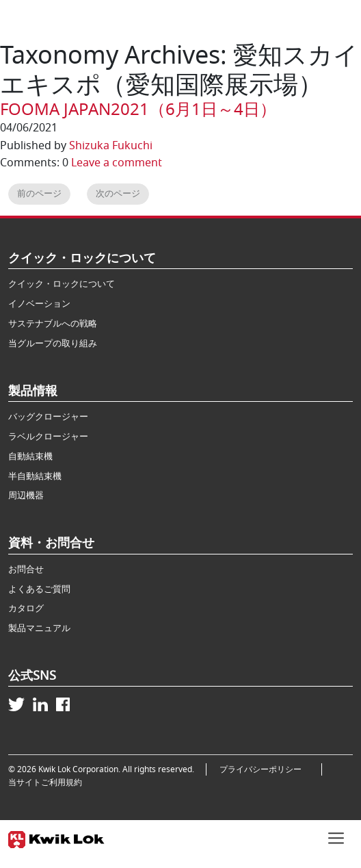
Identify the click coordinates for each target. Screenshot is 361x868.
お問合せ (26, 569)
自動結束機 (30, 456)
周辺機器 (26, 495)
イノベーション (39, 304)
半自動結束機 (35, 476)
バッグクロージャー (48, 417)
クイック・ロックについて (62, 284)
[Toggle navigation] (336, 837)
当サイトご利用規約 (45, 782)
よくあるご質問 (39, 589)
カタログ (26, 608)
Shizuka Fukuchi (111, 146)
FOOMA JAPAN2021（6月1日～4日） (138, 110)
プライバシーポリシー (265, 769)
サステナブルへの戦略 (53, 323)
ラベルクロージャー (48, 436)
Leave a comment (117, 163)
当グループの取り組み (53, 343)
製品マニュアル (39, 628)
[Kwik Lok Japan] (56, 837)
